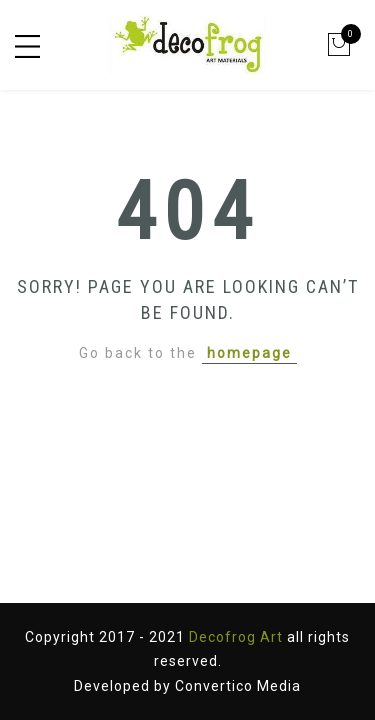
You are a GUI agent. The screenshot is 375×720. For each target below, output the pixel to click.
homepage (249, 353)
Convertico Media (238, 686)
